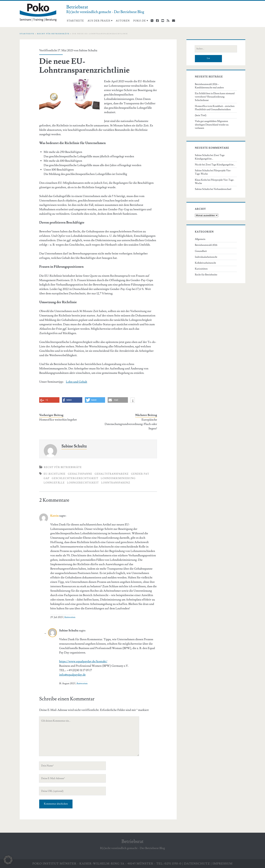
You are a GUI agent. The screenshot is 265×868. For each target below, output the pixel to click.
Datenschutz (197, 864)
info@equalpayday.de (72, 675)
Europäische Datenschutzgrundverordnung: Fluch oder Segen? (131, 424)
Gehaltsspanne (80, 474)
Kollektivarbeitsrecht (205, 263)
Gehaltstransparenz (112, 474)
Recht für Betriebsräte (53, 34)
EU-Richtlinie (55, 474)
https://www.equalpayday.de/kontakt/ (83, 661)
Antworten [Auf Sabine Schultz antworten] (82, 683)
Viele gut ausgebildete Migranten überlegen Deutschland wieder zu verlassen (212, 125)
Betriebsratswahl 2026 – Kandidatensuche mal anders (209, 86)
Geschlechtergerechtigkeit (75, 478)
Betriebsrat (132, 842)
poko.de (140, 21)
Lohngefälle (54, 483)
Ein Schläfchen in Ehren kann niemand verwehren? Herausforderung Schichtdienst (215, 97)
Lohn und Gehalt (77, 382)
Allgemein (200, 239)
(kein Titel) (201, 115)
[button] (8, 860)
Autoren (123, 21)
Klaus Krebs (201, 180)
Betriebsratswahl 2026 (206, 245)
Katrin (54, 516)
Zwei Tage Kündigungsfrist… (220, 165)
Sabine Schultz (88, 50)
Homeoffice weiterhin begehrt (58, 420)
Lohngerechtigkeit (83, 483)
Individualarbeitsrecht (206, 257)
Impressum (223, 864)
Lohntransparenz (116, 483)
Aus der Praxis (99, 21)
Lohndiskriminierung (118, 478)
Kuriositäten (201, 269)
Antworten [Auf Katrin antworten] (70, 617)
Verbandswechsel (223, 189)
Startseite (75, 21)
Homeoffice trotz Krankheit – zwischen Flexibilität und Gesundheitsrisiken (215, 108)
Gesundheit (201, 251)
